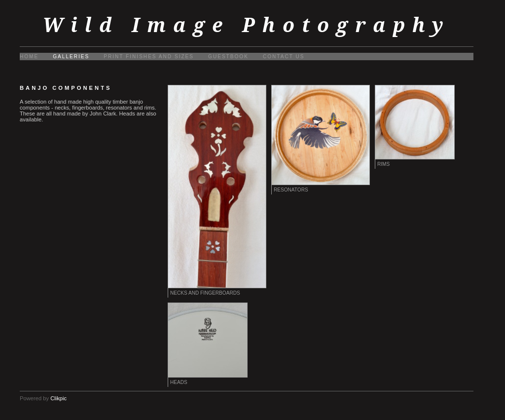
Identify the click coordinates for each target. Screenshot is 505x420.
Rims (383, 164)
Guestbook (228, 57)
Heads (179, 382)
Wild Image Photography (247, 25)
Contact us (284, 57)
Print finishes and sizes (149, 57)
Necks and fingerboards (205, 293)
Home (29, 57)
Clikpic (58, 398)
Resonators (291, 190)
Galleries (71, 57)
